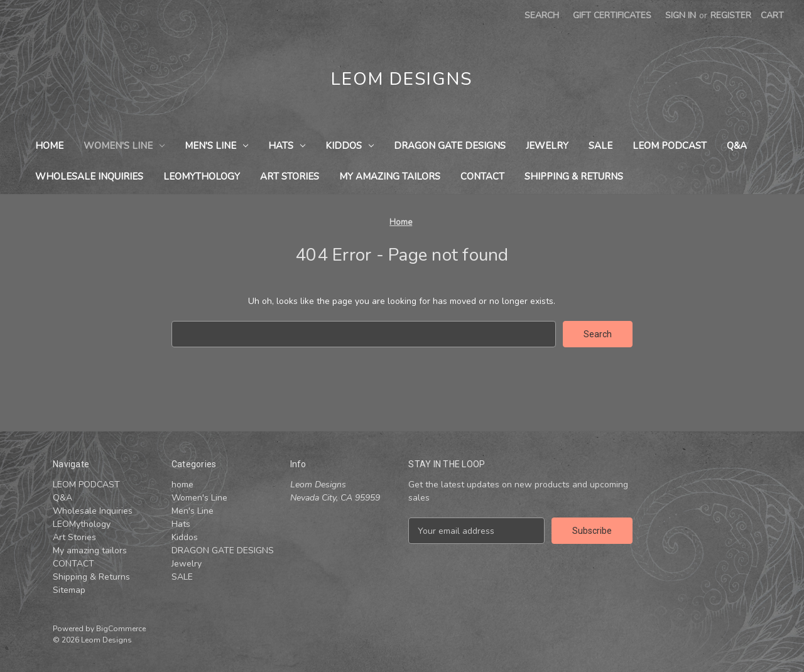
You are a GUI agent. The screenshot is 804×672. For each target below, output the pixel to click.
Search (542, 15)
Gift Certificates (612, 15)
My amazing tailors (390, 176)
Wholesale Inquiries (89, 176)
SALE (600, 146)
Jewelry (547, 146)
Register (731, 15)
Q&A (737, 146)
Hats (287, 146)
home (49, 146)
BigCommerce (121, 629)
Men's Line (216, 146)
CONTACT (482, 176)
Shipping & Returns (574, 176)
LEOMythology (202, 176)
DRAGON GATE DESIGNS (450, 146)
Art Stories (290, 176)
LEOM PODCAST (670, 146)
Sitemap (69, 590)
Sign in (681, 15)
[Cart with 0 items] (772, 15)
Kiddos (350, 146)
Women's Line (124, 146)
